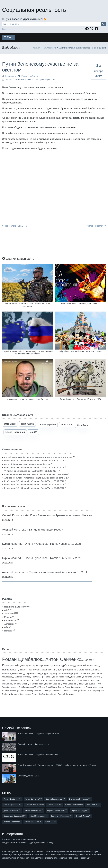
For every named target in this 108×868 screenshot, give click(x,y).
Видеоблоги (50, 48)
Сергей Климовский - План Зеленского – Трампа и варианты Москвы (38, 457)
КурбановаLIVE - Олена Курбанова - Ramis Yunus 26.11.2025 (34, 485)
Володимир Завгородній (58, 673)
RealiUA (9, 80)
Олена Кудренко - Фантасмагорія (33, 744)
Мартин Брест (36, 684)
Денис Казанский (61, 677)
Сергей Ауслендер (35, 673)
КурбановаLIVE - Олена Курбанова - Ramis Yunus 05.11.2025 (34, 488)
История (10, 631)
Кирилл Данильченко (13, 673)
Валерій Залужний (66, 694)
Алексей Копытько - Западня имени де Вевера (27, 464)
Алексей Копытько (87, 666)
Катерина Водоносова (20, 694)
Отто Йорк (10, 424)
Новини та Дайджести (17, 607)
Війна (8, 627)
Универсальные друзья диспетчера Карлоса (27, 399)
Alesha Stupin (85, 687)
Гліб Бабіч (76, 677)
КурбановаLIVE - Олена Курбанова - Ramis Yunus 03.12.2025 (34, 481)
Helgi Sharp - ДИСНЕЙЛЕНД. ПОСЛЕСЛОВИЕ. (81, 351)
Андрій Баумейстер (54, 687)
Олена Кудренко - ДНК (28, 776)
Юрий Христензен (81, 673)
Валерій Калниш (9, 691)
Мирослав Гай (21, 684)
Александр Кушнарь (42, 691)
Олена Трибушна (79, 691)
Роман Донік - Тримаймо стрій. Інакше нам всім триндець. (27, 305)
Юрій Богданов (70, 684)
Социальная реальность (34, 10)
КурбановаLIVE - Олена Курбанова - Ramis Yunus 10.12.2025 (34, 468)
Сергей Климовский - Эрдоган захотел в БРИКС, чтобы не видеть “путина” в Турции (57, 765)
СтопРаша (83, 425)
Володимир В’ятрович (35, 665)
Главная (36, 48)
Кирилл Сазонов (53, 684)
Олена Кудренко (47, 425)
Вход (5, 29)
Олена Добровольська (13, 680)
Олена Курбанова (63, 665)
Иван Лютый (49, 670)
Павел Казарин (67, 680)
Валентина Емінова (89, 670)
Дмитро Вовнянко (67, 670)
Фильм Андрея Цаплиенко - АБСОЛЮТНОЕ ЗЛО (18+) (31, 471)
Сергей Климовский (55, 799)
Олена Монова (25, 691)
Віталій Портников (30, 670)
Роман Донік (93, 691)
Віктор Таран (83, 680)
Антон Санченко (63, 659)
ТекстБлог (11, 614)
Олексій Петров (22, 677)
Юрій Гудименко (25, 687)
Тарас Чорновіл (33, 680)
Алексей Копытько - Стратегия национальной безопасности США (37, 478)
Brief (8, 610)
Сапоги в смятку (97, 226)
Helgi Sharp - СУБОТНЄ (15, 226)
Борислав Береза (91, 677)
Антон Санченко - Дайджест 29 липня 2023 (38, 755)
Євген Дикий (51, 694)
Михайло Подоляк (61, 691)
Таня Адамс (27, 424)
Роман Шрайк (38, 694)
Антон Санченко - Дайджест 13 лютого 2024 (81, 399)
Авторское (11, 624)
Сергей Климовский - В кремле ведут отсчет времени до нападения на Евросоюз (28, 353)
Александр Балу (50, 680)
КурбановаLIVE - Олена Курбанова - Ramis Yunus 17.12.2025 (34, 461)
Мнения (9, 617)
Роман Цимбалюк (30, 76)
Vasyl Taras (39, 687)
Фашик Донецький (87, 684)
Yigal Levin (98, 687)
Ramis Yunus (9, 670)
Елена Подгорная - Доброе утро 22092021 (80, 304)
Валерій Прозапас (41, 677)
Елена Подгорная (15, 432)
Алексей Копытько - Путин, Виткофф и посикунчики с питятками (36, 474)
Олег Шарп (67, 425)
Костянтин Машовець (61, 816)
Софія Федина (71, 687)
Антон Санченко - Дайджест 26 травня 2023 (38, 734)
